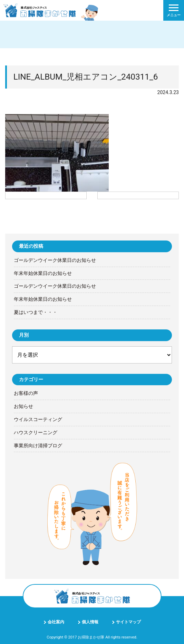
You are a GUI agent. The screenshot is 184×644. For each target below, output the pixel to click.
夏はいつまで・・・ (36, 312)
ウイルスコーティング (38, 419)
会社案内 (56, 622)
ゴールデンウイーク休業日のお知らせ (55, 260)
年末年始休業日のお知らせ (43, 273)
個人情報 (90, 622)
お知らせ (23, 406)
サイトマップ (128, 622)
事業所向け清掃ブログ (38, 446)
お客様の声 (26, 393)
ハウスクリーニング (36, 432)
